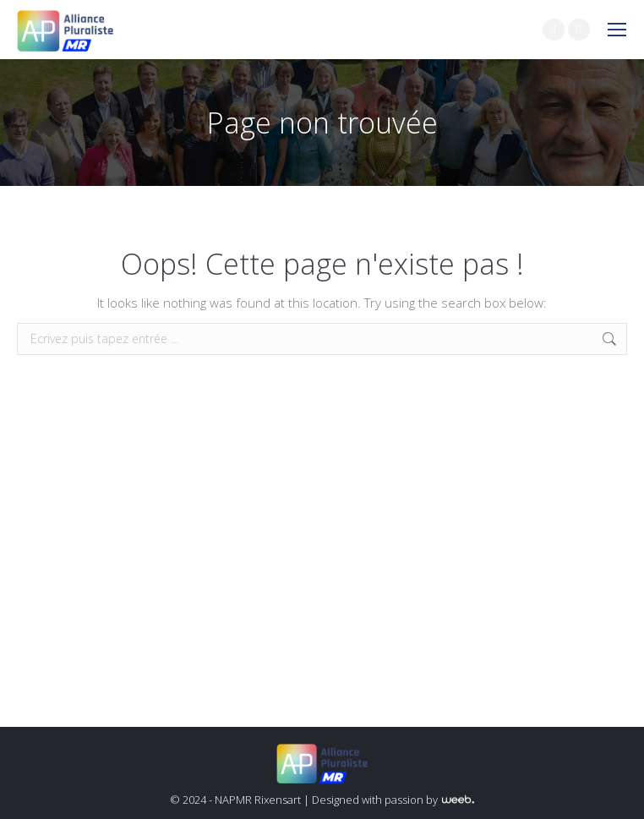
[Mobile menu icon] (617, 30)
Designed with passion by (393, 800)
